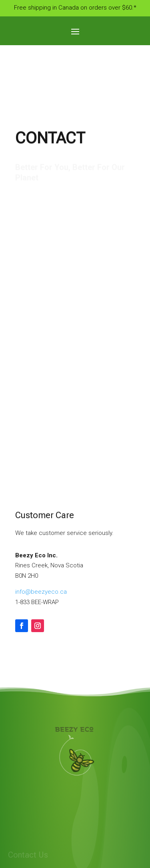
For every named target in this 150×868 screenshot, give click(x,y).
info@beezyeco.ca (41, 592)
